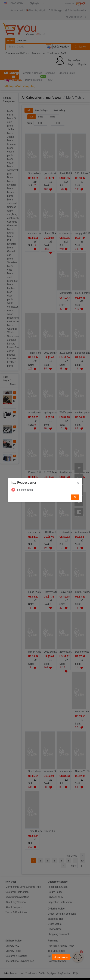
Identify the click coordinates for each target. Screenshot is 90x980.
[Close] (78, 483)
